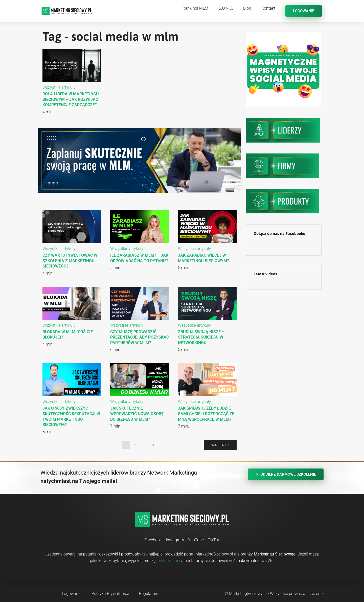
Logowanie (72, 594)
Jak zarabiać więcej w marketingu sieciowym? (203, 258)
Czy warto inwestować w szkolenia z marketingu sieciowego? (70, 261)
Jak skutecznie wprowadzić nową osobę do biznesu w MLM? (137, 414)
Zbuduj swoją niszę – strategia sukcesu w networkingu (201, 337)
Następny (219, 445)
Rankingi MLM (195, 8)
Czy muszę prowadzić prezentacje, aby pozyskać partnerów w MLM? (140, 337)
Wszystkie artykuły (59, 87)
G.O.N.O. (226, 8)
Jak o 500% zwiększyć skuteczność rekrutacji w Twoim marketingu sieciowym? (71, 416)
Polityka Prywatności (110, 594)
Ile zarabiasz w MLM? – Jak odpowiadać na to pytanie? (139, 258)
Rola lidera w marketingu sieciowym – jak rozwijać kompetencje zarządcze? (71, 99)
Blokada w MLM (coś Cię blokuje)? (68, 335)
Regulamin (149, 594)
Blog (247, 8)
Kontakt (268, 8)
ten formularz (168, 561)
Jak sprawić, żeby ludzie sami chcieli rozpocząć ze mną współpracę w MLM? (206, 414)
